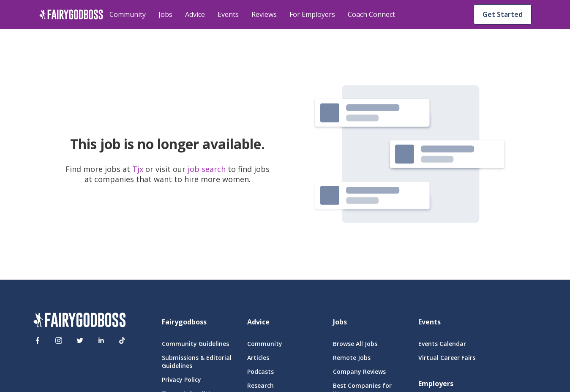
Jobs (165, 14)
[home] (71, 14)
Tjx (139, 169)
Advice (195, 14)
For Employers (312, 14)
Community (128, 14)
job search (207, 169)
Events (228, 14)
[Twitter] (80, 340)
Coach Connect (371, 14)
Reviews (264, 14)
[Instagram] (59, 340)
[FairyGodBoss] (79, 321)
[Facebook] (38, 340)
